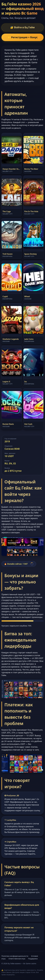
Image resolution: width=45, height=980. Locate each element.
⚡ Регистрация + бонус (23, 37)
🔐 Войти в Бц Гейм (22, 27)
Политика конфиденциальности (15, 956)
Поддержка (33, 959)
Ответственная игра (17, 959)
